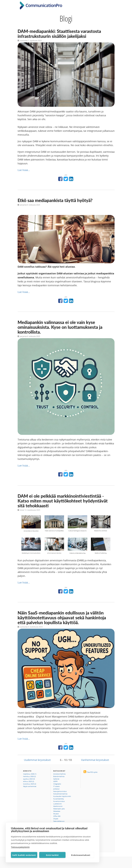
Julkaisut (56, 789)
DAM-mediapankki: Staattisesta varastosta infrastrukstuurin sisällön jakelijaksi (59, 34)
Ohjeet (56, 819)
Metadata (57, 811)
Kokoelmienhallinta (60, 794)
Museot (56, 814)
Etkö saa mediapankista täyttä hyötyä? (55, 200)
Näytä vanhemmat (30, 786)
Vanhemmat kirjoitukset (95, 760)
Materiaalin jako (59, 809)
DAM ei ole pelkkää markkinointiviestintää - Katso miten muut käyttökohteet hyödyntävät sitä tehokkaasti (63, 501)
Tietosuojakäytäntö (20, 847)
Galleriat (56, 779)
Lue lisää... (24, 170)
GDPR (55, 781)
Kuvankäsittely (59, 799)
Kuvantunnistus (59, 801)
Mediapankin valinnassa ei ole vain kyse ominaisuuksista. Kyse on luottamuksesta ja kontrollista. (60, 327)
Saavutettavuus (59, 821)
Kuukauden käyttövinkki (62, 796)
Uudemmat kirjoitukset (37, 760)
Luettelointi (57, 804)
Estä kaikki (52, 855)
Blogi (66, 19)
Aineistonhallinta (59, 774)
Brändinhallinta (59, 776)
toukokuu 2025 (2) (30, 784)
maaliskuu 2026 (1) (30, 774)
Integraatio (57, 784)
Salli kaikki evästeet (24, 855)
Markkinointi (58, 806)
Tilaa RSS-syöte (92, 772)
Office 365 (57, 816)
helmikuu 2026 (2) (29, 776)
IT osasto (57, 786)
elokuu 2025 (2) (29, 781)
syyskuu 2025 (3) (29, 779)
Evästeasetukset (81, 855)
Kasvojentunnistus (60, 791)
